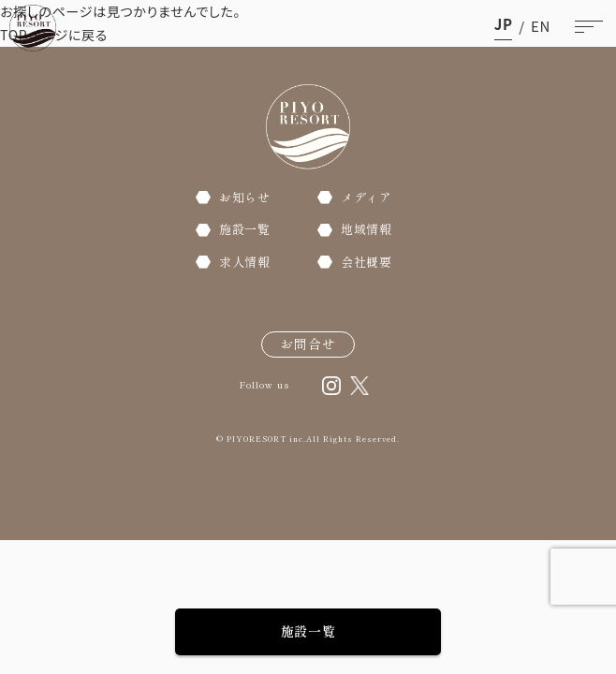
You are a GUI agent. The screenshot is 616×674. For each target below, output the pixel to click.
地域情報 (367, 229)
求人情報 (245, 262)
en (541, 26)
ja (504, 26)
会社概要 (367, 262)
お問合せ (308, 344)
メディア (367, 197)
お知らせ (245, 197)
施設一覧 (308, 631)
